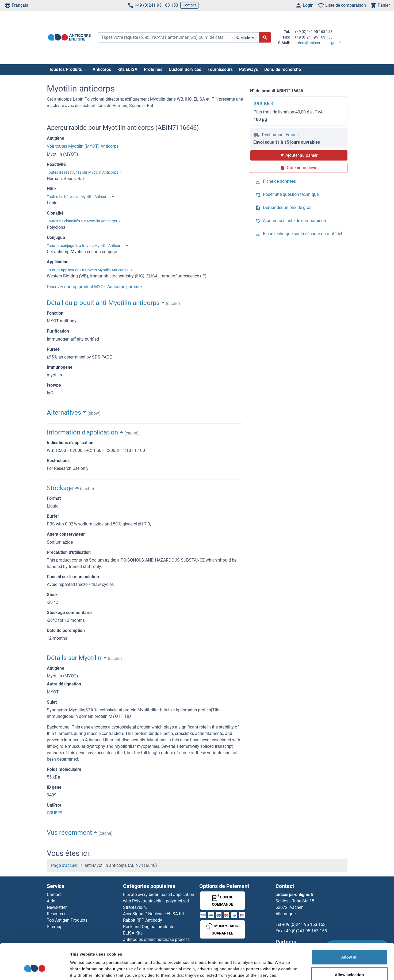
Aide (51, 901)
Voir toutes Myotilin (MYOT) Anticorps (83, 146)
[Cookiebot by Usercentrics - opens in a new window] (35, 970)
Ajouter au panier (299, 155)
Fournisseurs (220, 69)
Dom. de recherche (283, 69)
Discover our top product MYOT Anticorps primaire (94, 287)
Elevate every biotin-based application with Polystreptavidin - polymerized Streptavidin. (159, 901)
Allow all (349, 927)
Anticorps (102, 69)
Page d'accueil (65, 865)
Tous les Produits (66, 69)
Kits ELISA (127, 69)
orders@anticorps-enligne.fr (318, 43)
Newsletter (57, 907)
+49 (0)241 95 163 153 (153, 5)
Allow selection (349, 945)
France (292, 135)
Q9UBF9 (55, 813)
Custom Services (185, 69)
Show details (281, 969)
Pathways (248, 69)
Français (16, 5)
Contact (189, 5)
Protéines (153, 69)
